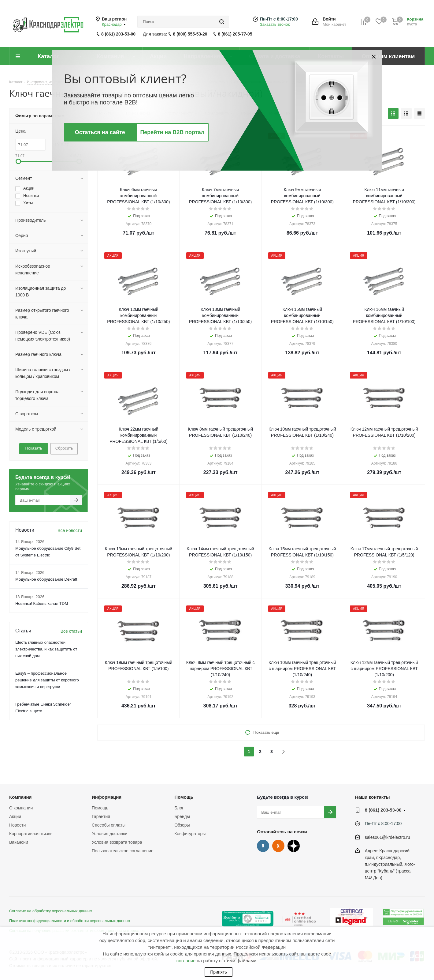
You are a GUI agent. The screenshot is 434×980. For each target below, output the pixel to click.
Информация (107, 797)
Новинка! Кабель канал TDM (42, 603)
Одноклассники (278, 846)
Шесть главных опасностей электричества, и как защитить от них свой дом (46, 649)
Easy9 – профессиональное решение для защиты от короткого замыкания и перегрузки (47, 680)
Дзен (294, 846)
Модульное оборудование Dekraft (46, 579)
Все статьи (71, 631)
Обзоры (182, 825)
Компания (20, 797)
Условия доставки (109, 834)
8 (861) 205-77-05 (235, 34)
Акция (113, 136)
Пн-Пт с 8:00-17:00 (279, 19)
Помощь (100, 808)
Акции (15, 816)
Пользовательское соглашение (123, 851)
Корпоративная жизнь (31, 834)
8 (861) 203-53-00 (118, 34)
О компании (21, 808)
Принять (219, 972)
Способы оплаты (109, 825)
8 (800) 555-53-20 (190, 34)
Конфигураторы (190, 834)
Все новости (70, 530)
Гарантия (101, 816)
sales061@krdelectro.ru (388, 837)
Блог (179, 808)
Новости (17, 825)
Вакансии (19, 842)
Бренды (182, 816)
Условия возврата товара (117, 842)
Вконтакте (263, 846)
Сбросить (64, 448)
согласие (186, 961)
